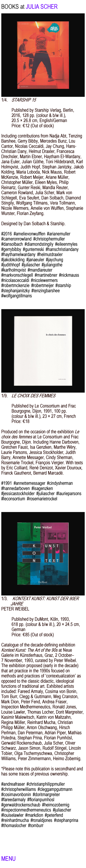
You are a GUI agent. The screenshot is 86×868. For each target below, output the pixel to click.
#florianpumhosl (41, 800)
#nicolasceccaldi (15, 280)
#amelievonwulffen (29, 234)
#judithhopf (11, 265)
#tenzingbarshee (46, 291)
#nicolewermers (44, 280)
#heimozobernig (56, 805)
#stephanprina (66, 820)
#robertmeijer (43, 285)
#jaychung (55, 260)
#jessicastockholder (18, 493)
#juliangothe (52, 265)
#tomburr (36, 825)
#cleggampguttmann (55, 789)
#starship (63, 285)
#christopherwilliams (19, 789)
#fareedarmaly (13, 800)
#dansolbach (12, 244)
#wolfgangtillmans (17, 296)
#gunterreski (33, 249)
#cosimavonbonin (16, 794)
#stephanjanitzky (16, 291)
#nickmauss (69, 275)
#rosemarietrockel (42, 499)
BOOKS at (13, 7)
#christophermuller (49, 239)
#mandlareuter (40, 270)
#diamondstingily (39, 244)
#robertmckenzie (15, 285)
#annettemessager (29, 483)
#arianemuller (59, 234)
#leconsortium (13, 499)
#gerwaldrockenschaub (21, 805)
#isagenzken (42, 488)
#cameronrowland (16, 239)
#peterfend (54, 815)
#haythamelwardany (18, 254)
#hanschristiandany (62, 249)
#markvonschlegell (17, 275)
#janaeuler (35, 260)
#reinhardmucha (15, 820)
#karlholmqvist (14, 270)
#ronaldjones (41, 820)
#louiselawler (12, 815)
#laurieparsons (69, 493)
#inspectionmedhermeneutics (26, 810)
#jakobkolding (13, 260)
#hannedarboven (16, 488)
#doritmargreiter (46, 794)
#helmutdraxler (50, 254)
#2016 (7, 234)
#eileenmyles (66, 244)
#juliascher (31, 265)
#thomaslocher (14, 825)
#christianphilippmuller (46, 784)
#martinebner (46, 275)
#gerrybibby (11, 249)
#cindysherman (60, 483)
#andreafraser (13, 784)
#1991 (7, 483)
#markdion (34, 815)
